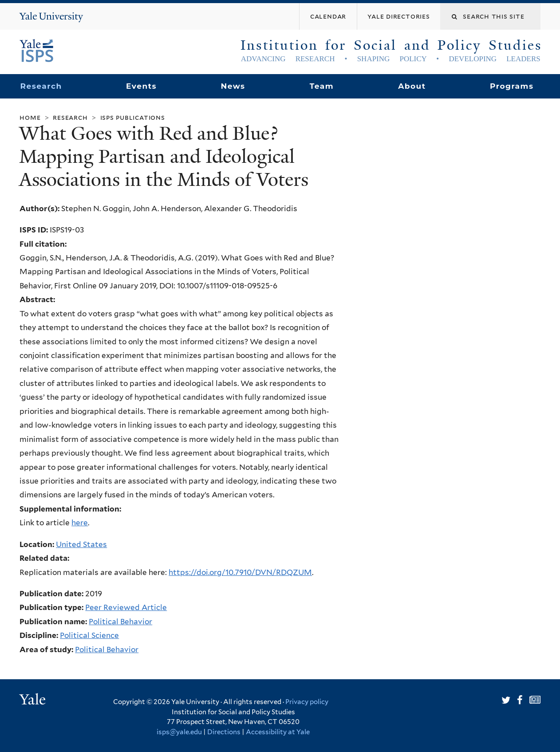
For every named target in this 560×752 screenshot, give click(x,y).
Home (30, 117)
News (233, 86)
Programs (512, 86)
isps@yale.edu (179, 732)
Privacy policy (307, 702)
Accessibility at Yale (278, 732)
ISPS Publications (133, 117)
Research (41, 86)
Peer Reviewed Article (126, 607)
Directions (224, 732)
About (412, 86)
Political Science (89, 635)
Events (141, 86)
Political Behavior (120, 622)
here (80, 523)
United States (81, 544)
